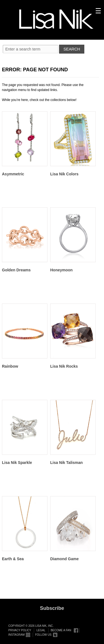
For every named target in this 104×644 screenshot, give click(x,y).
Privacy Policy (20, 630)
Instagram (17, 635)
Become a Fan (61, 630)
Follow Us (43, 635)
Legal (41, 630)
